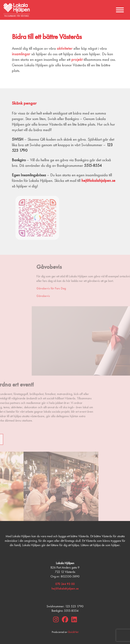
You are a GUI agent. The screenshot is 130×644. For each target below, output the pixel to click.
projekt (77, 59)
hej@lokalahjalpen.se (65, 588)
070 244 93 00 (65, 584)
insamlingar (21, 54)
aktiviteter (65, 48)
